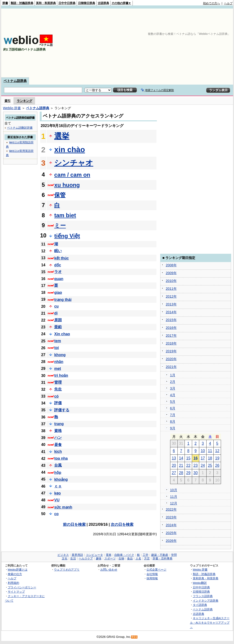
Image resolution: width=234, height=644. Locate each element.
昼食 (58, 445)
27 (174, 473)
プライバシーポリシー (22, 587)
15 (188, 458)
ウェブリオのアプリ (67, 569)
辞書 (5, 3)
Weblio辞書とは (18, 569)
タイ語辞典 (200, 605)
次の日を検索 (122, 524)
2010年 (171, 281)
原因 (58, 320)
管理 (58, 382)
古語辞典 (103, 3)
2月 (173, 382)
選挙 (62, 136)
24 (203, 465)
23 (196, 465)
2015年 (171, 320)
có (56, 396)
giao (58, 293)
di (56, 313)
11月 (174, 497)
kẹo (57, 493)
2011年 (171, 289)
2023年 (171, 517)
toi (57, 348)
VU (57, 500)
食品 (130, 558)
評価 (58, 403)
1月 (173, 375)
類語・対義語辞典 (22, 3)
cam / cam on (72, 175)
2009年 (171, 273)
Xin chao (62, 334)
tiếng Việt (67, 236)
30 (196, 473)
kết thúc (61, 258)
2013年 (171, 304)
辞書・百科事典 (163, 558)
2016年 (171, 328)
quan (59, 279)
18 (210, 458)
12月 (174, 503)
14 (181, 458)
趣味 (99, 558)
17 (203, 458)
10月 (174, 490)
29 (188, 473)
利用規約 (13, 583)
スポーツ (110, 558)
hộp (58, 473)
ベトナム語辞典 (15, 81)
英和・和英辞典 (46, 3)
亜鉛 (58, 327)
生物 (121, 558)
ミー (60, 225)
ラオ (58, 272)
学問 (174, 555)
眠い (58, 251)
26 (217, 465)
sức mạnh (63, 507)
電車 (109, 555)
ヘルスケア (86, 558)
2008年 (171, 265)
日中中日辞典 (67, 3)
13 (174, 458)
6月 (173, 408)
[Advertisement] (166, 43)
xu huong (67, 185)
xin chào (70, 150)
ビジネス (63, 555)
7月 (173, 415)
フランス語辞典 (203, 596)
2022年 (171, 509)
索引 (8, 101)
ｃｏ (58, 486)
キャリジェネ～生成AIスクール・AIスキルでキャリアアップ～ (210, 622)
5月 (173, 402)
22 (188, 465)
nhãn (59, 362)
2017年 (171, 336)
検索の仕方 (15, 574)
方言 (147, 558)
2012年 (171, 296)
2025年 (171, 533)
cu (56, 306)
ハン (58, 438)
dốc (58, 265)
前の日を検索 (74, 524)
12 (217, 451)
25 (210, 465)
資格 (58, 431)
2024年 (171, 525)
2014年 (171, 312)
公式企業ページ (156, 569)
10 (203, 451)
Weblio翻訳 (200, 583)
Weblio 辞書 (12, 108)
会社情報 (152, 574)
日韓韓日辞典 (87, 3)
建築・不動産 (160, 555)
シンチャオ (74, 163)
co (56, 514)
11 (210, 451)
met (57, 369)
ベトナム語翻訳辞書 (20, 128)
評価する (62, 410)
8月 (173, 422)
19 (217, 458)
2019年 (171, 351)
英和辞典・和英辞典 (206, 578)
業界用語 (77, 555)
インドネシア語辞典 (206, 601)
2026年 (171, 541)
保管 (60, 195)
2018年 (171, 343)
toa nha (61, 458)
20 (174, 465)
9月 (173, 428)
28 (181, 473)
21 (181, 465)
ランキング (24, 101)
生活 (73, 558)
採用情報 (152, 578)
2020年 (171, 359)
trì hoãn (61, 375)
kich (58, 451)
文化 (65, 558)
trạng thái (63, 300)
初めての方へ (212, 3)
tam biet (65, 215)
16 (196, 458)
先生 (58, 389)
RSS (134, 637)
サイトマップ (16, 592)
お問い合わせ (109, 569)
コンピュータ (94, 555)
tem (57, 341)
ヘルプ (228, 3)
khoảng (61, 479)
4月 (173, 395)
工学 (146, 555)
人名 (138, 558)
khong (60, 355)
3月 (173, 388)
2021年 (171, 367)
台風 (58, 465)
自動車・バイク (124, 555)
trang (59, 424)
